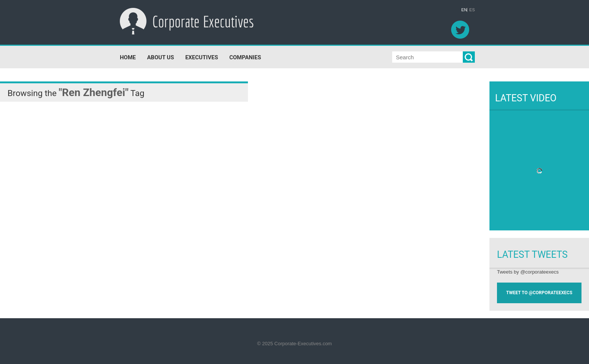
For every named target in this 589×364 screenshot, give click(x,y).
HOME (128, 57)
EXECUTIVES (202, 57)
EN (464, 10)
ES (472, 10)
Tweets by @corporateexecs (528, 272)
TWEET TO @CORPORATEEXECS (539, 293)
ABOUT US (161, 57)
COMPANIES (245, 57)
